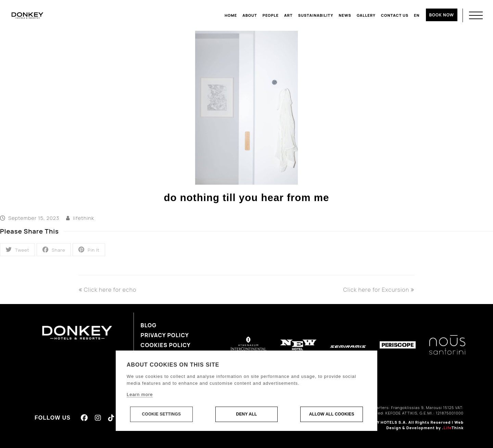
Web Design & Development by (425, 425)
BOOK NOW (442, 15)
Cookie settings (161, 414)
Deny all (247, 414)
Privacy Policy (165, 335)
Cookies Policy (166, 345)
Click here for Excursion (379, 290)
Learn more (140, 395)
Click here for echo (108, 290)
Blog (149, 325)
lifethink (84, 218)
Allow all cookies (332, 414)
